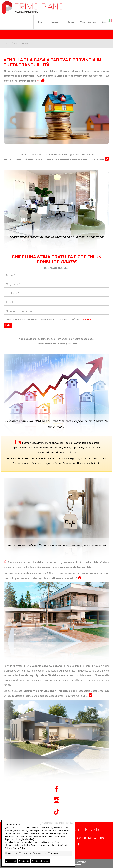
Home (41, 22)
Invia (8, 325)
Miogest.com (77, 864)
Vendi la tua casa (88, 22)
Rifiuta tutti (24, 861)
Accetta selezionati (40, 861)
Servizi (71, 22)
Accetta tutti (11, 861)
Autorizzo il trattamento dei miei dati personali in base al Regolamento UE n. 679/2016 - (47, 319)
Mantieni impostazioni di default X (57, 823)
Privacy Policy (86, 319)
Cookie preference (39, 845)
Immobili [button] (56, 22)
